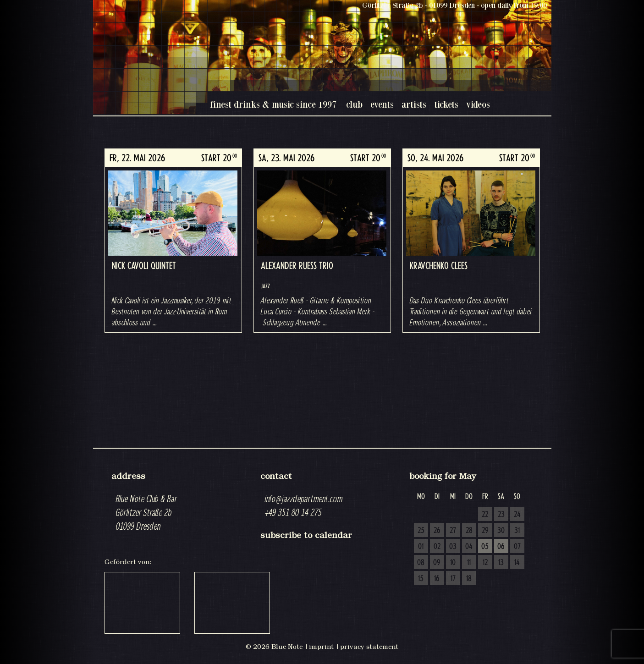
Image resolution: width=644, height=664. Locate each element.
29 (485, 531)
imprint (321, 647)
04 (469, 547)
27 (453, 531)
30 (501, 531)
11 (469, 563)
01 (421, 547)
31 (517, 531)
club (354, 104)
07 (517, 547)
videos (478, 104)
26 (437, 531)
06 (501, 547)
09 (437, 563)
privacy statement (369, 647)
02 (437, 547)
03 (453, 547)
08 (421, 563)
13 (501, 563)
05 (485, 547)
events (382, 104)
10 (453, 563)
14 (517, 563)
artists (414, 104)
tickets (446, 104)
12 (485, 563)
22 (485, 515)
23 (501, 515)
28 (469, 531)
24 (517, 515)
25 (421, 531)
